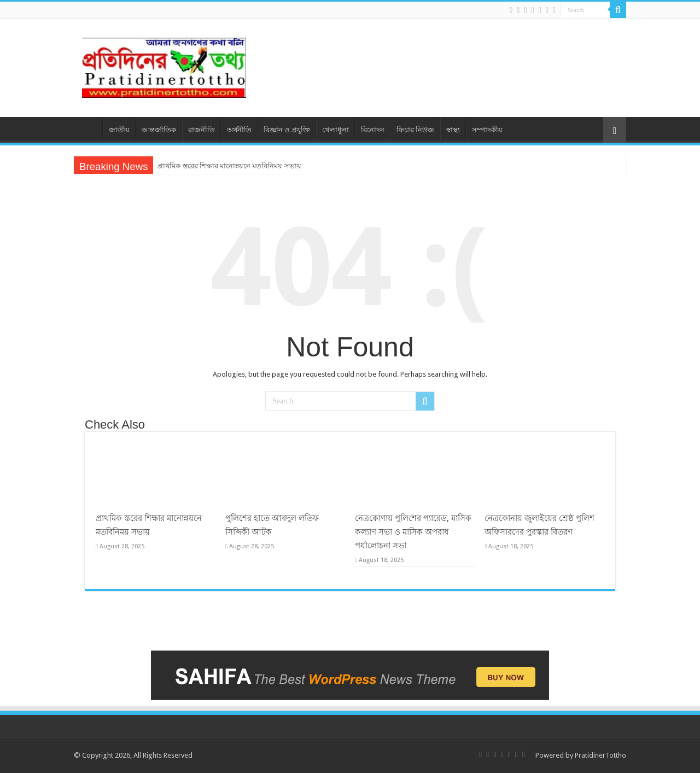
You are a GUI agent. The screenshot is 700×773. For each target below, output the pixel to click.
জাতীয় (119, 130)
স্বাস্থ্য (453, 130)
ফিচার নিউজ (415, 130)
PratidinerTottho (600, 755)
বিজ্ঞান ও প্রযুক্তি (287, 130)
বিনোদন (373, 130)
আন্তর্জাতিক (159, 130)
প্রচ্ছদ (88, 128)
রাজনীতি (202, 130)
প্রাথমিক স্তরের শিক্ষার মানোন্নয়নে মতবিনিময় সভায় (229, 166)
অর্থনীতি (239, 130)
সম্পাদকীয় (487, 130)
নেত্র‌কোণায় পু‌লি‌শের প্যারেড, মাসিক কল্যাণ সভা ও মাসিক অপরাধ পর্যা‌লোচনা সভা (413, 532)
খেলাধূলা (336, 130)
